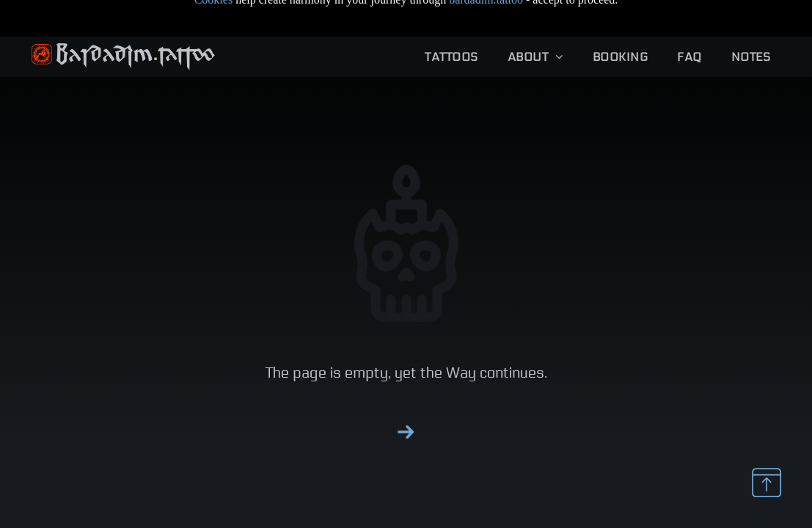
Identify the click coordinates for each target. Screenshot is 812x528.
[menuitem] (451, 20)
